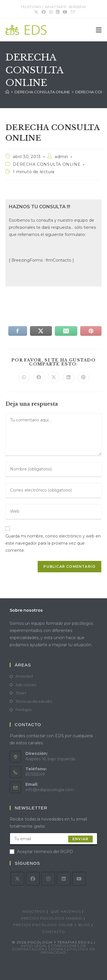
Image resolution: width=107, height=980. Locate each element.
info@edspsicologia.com (50, 790)
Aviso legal (34, 946)
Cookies (58, 949)
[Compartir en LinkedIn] (68, 377)
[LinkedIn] (64, 879)
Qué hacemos (66, 911)
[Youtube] (79, 879)
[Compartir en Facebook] (39, 377)
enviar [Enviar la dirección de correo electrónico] (80, 839)
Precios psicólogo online (43, 925)
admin (61, 157)
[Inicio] (7, 92)
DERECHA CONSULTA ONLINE (47, 164)
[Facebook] (33, 879)
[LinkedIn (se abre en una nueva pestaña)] (58, 12)
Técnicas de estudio (34, 701)
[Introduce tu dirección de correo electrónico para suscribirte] (54, 839)
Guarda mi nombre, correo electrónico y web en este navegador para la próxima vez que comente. (53, 543)
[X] (17, 879)
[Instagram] (48, 879)
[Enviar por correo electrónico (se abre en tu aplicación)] (72, 12)
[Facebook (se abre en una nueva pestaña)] (44, 12)
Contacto (54, 932)
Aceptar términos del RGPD (41, 852)
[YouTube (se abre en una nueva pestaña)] (65, 12)
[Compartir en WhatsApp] (24, 377)
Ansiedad (24, 676)
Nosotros (34, 911)
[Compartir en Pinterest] (83, 377)
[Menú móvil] (99, 30)
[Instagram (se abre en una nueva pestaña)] (51, 12)
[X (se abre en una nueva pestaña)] (36, 12)
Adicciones (26, 685)
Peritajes (24, 710)
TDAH (21, 693)
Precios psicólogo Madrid (52, 918)
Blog (84, 925)
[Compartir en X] (54, 377)
